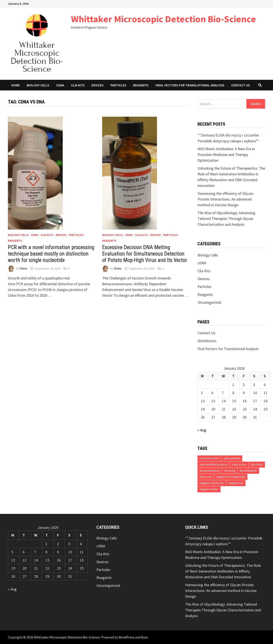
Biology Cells (38, 85)
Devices (98, 85)
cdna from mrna (209, 458)
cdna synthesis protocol (214, 464)
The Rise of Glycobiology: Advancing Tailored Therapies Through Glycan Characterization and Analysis (226, 219)
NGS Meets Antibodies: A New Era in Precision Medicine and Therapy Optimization (226, 155)
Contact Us (241, 85)
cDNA (60, 85)
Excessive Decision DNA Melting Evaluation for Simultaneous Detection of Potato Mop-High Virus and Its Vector (145, 254)
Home (16, 85)
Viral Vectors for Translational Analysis (190, 85)
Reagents (141, 85)
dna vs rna (206, 477)
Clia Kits (78, 85)
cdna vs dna (239, 464)
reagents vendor (209, 489)
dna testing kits (248, 471)
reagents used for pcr (212, 483)
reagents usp (236, 483)
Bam (144, 637)
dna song (229, 471)
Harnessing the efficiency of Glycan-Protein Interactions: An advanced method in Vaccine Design (226, 199)
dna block (257, 464)
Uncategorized (209, 302)
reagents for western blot (231, 477)
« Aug (202, 430)
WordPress (126, 637)
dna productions (210, 471)
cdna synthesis (232, 458)
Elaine (24, 269)
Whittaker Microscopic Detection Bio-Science (163, 19)
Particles (118, 85)
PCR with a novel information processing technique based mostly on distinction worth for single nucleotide (51, 254)
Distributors (207, 341)
